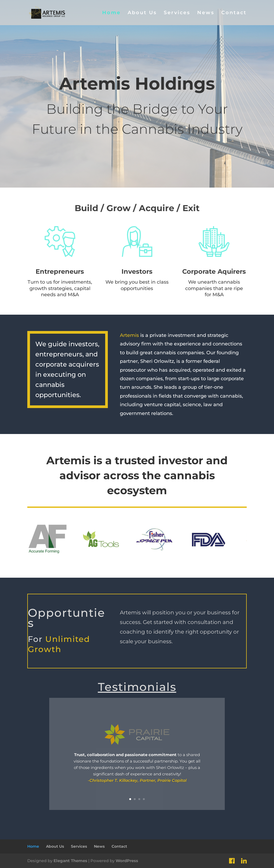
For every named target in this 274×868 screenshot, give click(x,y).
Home (111, 13)
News (206, 13)
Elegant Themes (70, 861)
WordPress (127, 861)
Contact (234, 13)
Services (177, 13)
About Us (142, 13)
